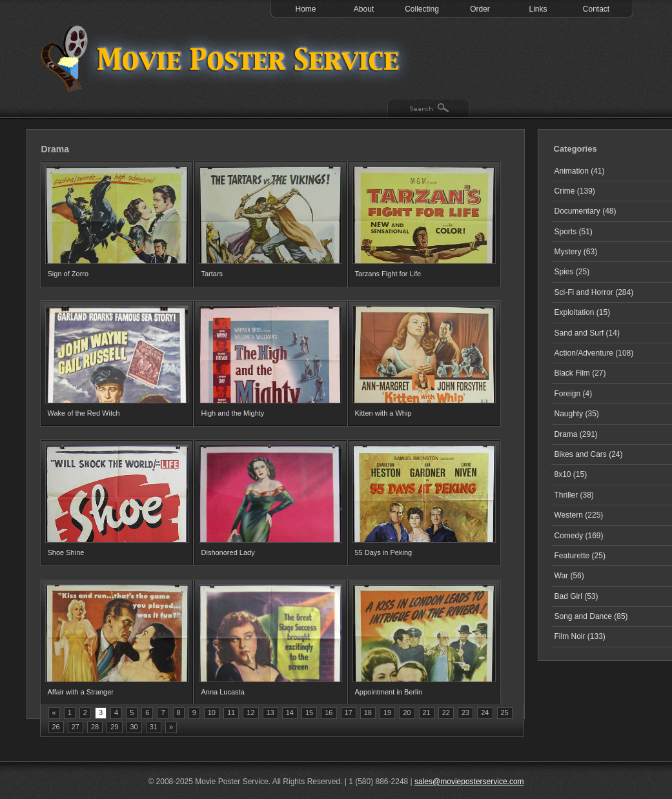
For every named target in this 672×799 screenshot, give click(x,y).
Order (480, 9)
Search (428, 109)
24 (485, 713)
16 (329, 713)
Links (538, 9)
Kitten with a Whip (383, 413)
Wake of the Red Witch (84, 413)
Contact (596, 9)
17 (349, 713)
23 (465, 713)
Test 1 (223, 58)
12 (250, 713)
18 (368, 713)
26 (56, 727)
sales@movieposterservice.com (469, 782)
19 (387, 713)
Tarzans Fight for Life (388, 274)
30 (134, 727)
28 (95, 727)
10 (212, 713)
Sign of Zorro (68, 274)
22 (446, 713)
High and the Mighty (233, 413)
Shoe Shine (66, 552)
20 (407, 713)
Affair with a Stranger (81, 692)
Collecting (422, 9)
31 (154, 727)
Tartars (212, 274)
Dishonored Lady (228, 552)
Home (305, 9)
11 (231, 713)
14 (290, 713)
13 (270, 713)
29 (114, 727)
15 (309, 713)
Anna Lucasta (223, 692)
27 (76, 727)
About (364, 9)
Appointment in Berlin (389, 692)
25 (505, 713)
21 (427, 713)
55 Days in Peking (384, 552)
